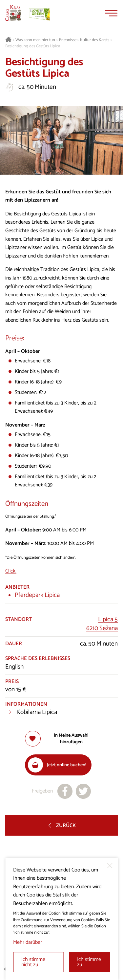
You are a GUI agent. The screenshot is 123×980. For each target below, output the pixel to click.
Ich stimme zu (89, 962)
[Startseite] (13, 13)
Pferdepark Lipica (37, 595)
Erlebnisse (68, 40)
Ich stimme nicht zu (33, 962)
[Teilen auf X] (83, 791)
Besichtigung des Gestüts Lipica (33, 46)
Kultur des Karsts (95, 40)
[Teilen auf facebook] (65, 791)
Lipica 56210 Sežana (102, 624)
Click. (11, 571)
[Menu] (111, 13)
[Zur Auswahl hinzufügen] (62, 739)
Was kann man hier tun (35, 40)
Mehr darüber (28, 942)
